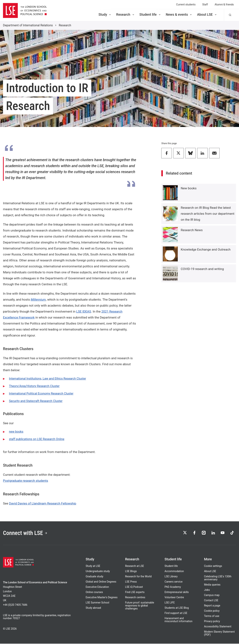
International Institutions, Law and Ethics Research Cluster (48, 379)
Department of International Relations (28, 25)
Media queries (212, 585)
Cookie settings (213, 566)
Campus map (212, 595)
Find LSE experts (135, 592)
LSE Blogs (131, 572)
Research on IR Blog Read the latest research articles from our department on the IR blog (208, 214)
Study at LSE (93, 566)
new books (16, 432)
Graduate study (94, 577)
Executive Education (97, 587)
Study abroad (93, 608)
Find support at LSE (176, 613)
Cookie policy (212, 611)
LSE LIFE (170, 603)
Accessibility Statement (218, 627)
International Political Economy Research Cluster (41, 394)
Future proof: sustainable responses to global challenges (140, 606)
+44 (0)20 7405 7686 (15, 605)
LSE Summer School (97, 603)
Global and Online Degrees (101, 582)
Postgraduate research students (26, 481)
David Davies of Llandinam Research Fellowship (43, 503)
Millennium (38, 300)
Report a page (212, 606)
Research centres (135, 598)
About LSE (207, 14)
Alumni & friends (224, 4)
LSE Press (131, 582)
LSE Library (171, 577)
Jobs (207, 590)
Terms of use (212, 616)
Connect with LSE (26, 533)
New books (189, 188)
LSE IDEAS (84, 311)
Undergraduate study (98, 572)
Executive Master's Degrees (102, 598)
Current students (186, 4)
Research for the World (138, 577)
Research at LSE (135, 566)
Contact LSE (211, 601)
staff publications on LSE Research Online (37, 439)
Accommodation (174, 572)
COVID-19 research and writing (202, 269)
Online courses (94, 592)
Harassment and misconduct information (178, 620)
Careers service (173, 582)
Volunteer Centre (174, 598)
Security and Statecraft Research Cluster (36, 401)
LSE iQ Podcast (134, 587)
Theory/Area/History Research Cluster (34, 386)
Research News (192, 230)
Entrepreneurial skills (177, 592)
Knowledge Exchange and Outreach (206, 249)
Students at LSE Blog (177, 608)
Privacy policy (212, 622)
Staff (205, 4)
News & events (179, 14)
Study (105, 14)
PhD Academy (173, 587)
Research (125, 14)
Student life (150, 14)
